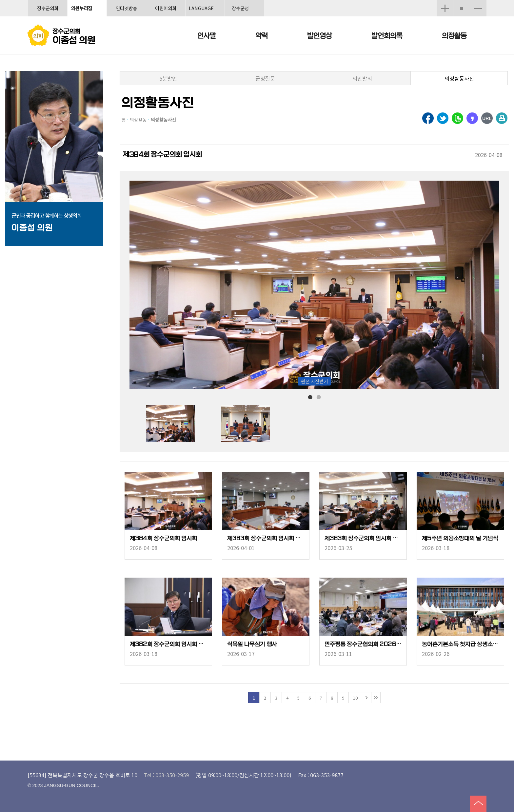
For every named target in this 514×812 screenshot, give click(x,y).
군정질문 (265, 78)
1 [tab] (310, 397)
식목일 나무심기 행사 (252, 644)
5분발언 (168, 78)
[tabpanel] (183, 424)
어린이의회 (166, 8)
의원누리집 (81, 8)
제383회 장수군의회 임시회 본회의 (363, 538)
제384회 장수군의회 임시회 (163, 538)
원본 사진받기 (314, 381)
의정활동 (454, 36)
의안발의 (362, 78)
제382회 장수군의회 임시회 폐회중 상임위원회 (168, 644)
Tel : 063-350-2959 (166, 775)
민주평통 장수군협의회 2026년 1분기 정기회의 (363, 644)
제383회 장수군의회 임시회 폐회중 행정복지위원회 (266, 538)
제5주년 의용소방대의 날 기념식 (460, 538)
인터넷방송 (126, 8)
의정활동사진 (459, 78)
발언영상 (320, 36)
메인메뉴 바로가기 (257, 0)
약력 (262, 36)
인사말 (207, 36)
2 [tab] (319, 397)
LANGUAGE (201, 8)
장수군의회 (48, 8)
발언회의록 (387, 36)
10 (355, 698)
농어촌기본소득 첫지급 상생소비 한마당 (460, 644)
